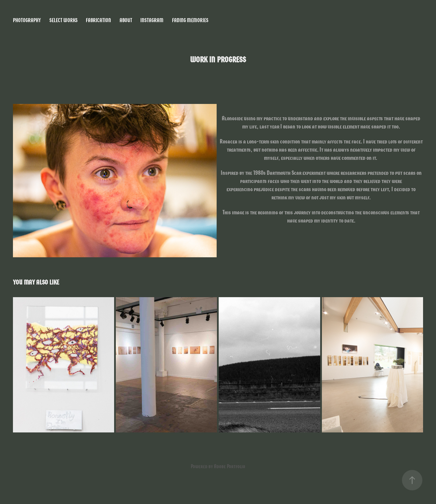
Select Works (64, 20)
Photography (27, 20)
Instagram (152, 20)
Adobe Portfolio (230, 466)
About (126, 20)
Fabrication (98, 20)
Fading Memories (190, 20)
